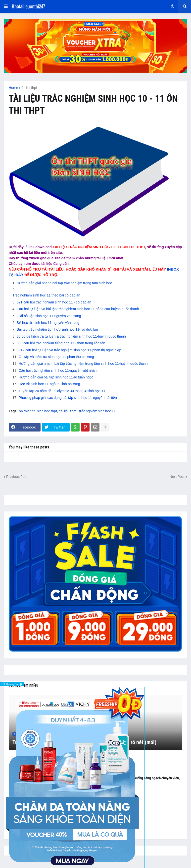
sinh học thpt (47, 411)
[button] (6, 6)
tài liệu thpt (68, 411)
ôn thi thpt (29, 88)
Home (13, 88)
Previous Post (17, 477)
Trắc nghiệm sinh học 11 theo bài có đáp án (46, 295)
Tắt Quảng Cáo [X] (12, 684)
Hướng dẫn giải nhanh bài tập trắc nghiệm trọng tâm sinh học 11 (67, 283)
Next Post (177, 477)
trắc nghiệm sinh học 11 (97, 411)
